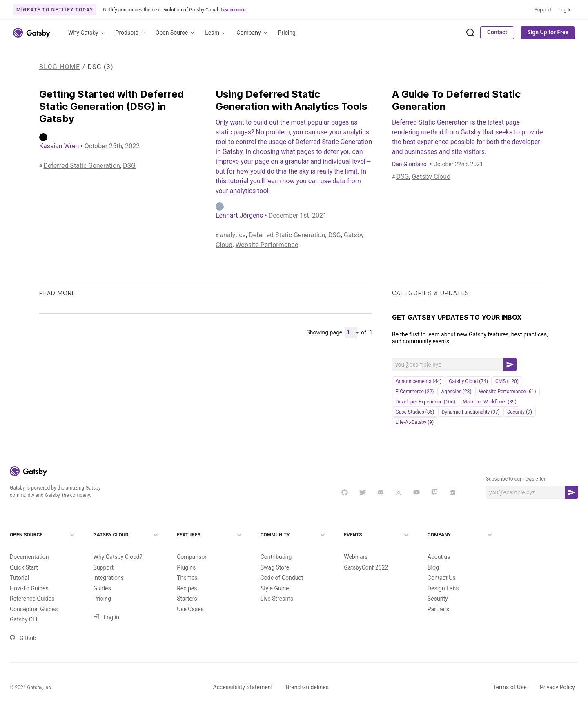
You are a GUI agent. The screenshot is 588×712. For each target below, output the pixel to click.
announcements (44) (419, 381)
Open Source (176, 33)
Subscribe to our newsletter (516, 479)
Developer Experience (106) (425, 402)
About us (439, 557)
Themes (187, 578)
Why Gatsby (87, 33)
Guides (102, 588)
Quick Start (24, 567)
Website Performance (267, 245)
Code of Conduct (282, 578)
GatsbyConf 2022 (366, 567)
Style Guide (275, 588)
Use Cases (190, 609)
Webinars (356, 557)
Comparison (192, 557)
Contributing (276, 557)
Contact (497, 32)
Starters (187, 599)
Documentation (29, 557)
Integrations (109, 578)
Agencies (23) (457, 392)
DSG (129, 166)
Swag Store (275, 567)
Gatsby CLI (23, 619)
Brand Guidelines (307, 687)
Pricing (287, 33)
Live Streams (277, 599)
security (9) (520, 412)
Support (543, 10)
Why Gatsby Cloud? (118, 557)
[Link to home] (32, 33)
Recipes (187, 588)
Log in (106, 617)
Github (23, 638)
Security (438, 599)
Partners (438, 609)
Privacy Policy (557, 687)
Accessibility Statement (243, 687)
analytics (233, 235)
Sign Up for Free (548, 32)
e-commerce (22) (415, 392)
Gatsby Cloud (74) (468, 381)
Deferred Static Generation (82, 166)
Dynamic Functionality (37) (471, 412)
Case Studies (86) (415, 412)
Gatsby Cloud (431, 177)
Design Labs (443, 588)
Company (252, 33)
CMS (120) (507, 381)
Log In (565, 10)
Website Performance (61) (508, 392)
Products (131, 33)
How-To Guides (29, 588)
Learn (216, 33)
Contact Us (442, 578)
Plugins (186, 567)
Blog (433, 567)
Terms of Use (510, 687)
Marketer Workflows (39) (490, 402)
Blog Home (60, 67)
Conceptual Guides (34, 609)
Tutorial (19, 578)
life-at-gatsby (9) (415, 422)
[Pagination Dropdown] (351, 333)
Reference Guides (32, 599)
